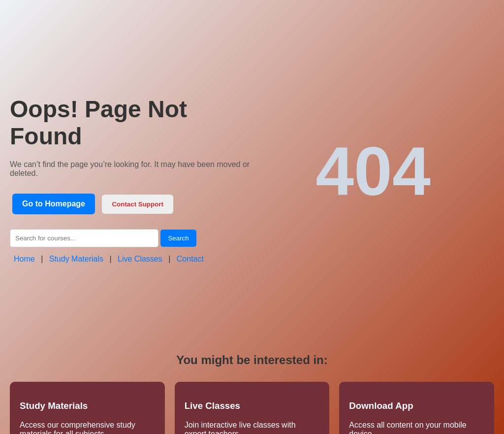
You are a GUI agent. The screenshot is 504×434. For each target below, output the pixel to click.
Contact (190, 259)
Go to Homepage (54, 204)
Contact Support (137, 204)
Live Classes (140, 259)
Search (178, 238)
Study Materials (76, 259)
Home (24, 259)
